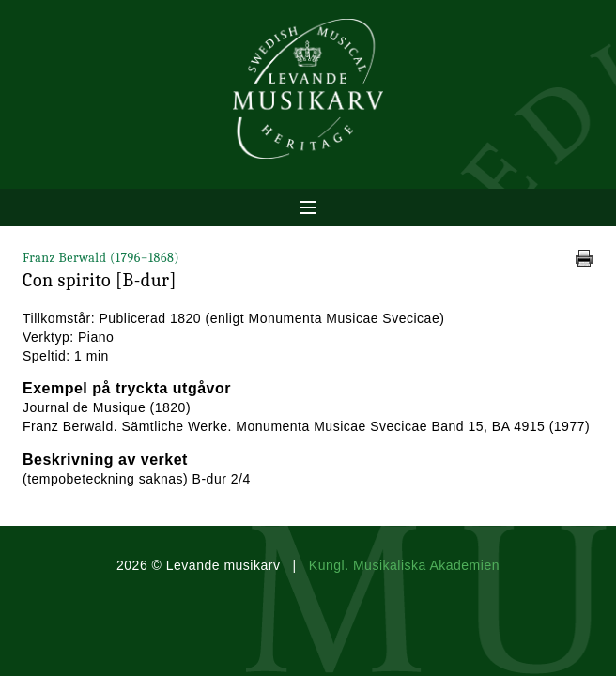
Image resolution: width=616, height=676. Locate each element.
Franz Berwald (101, 258)
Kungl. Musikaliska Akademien (404, 565)
